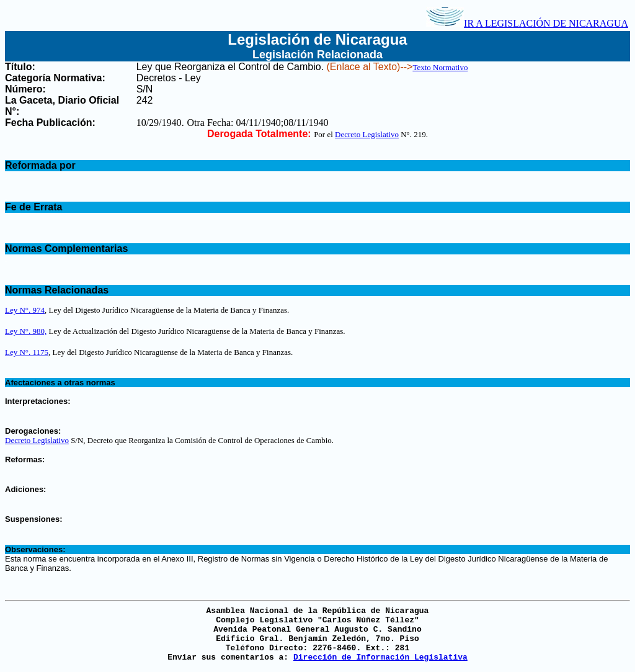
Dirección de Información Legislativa (380, 657)
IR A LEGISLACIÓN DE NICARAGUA (527, 23)
